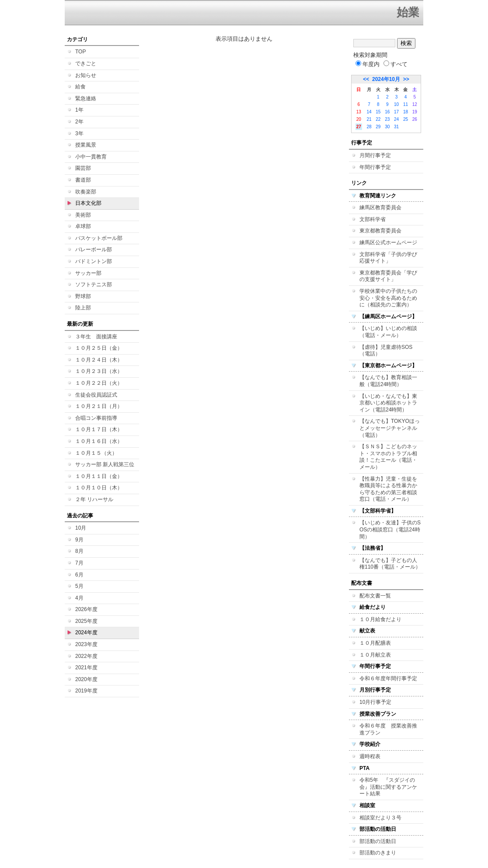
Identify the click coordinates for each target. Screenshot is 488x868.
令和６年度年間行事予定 (388, 678)
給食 (80, 87)
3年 (79, 134)
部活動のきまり (378, 853)
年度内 (368, 64)
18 (406, 112)
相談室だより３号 (380, 818)
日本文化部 (88, 203)
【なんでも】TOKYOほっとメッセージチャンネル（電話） (390, 428)
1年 (79, 110)
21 (369, 119)
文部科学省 (373, 219)
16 (387, 112)
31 (396, 127)
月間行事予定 (375, 155)
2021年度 (86, 668)
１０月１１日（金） (99, 476)
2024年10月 (386, 79)
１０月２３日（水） (99, 371)
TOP (80, 52)
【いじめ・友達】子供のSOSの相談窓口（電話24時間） (390, 529)
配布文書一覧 (375, 596)
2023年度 (86, 644)
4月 (79, 598)
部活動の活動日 (378, 841)
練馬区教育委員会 (380, 207)
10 (396, 104)
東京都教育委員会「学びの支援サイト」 (388, 276)
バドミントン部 (94, 261)
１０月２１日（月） (99, 406)
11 (406, 104)
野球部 (83, 296)
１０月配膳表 (375, 643)
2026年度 (86, 609)
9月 (79, 540)
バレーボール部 (94, 250)
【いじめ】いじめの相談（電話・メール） (388, 332)
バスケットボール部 (99, 238)
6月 (79, 575)
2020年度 (86, 679)
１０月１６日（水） (99, 441)
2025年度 (86, 621)
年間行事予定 (375, 167)
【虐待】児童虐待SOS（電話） (386, 351)
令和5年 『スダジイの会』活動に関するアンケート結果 (388, 787)
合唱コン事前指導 (96, 418)
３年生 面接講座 (96, 337)
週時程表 (370, 756)
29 (378, 127)
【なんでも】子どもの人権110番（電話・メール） (390, 564)
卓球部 (83, 226)
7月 (79, 563)
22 (378, 119)
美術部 (83, 215)
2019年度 (86, 691)
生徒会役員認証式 (96, 395)
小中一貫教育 (91, 157)
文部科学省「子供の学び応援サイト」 (388, 258)
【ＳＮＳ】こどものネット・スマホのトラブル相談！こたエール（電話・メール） (388, 457)
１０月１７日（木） (99, 429)
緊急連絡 (86, 98)
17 (396, 112)
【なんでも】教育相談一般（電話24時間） (388, 381)
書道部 (83, 180)
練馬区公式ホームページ (388, 242)
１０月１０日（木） (99, 488)
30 (387, 127)
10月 (81, 528)
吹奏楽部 (86, 192)
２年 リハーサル (94, 499)
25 (406, 119)
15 (378, 112)
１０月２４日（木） (99, 360)
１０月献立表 (375, 655)
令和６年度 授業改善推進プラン (388, 729)
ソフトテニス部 (94, 285)
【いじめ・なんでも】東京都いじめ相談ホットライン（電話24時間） (388, 403)
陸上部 (83, 308)
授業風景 (86, 145)
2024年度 (86, 633)
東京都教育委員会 (380, 231)
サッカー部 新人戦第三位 (105, 464)
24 (396, 119)
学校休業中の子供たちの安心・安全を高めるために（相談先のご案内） (388, 298)
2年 (79, 122)
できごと (86, 63)
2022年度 (86, 656)
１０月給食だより (380, 619)
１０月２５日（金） (99, 348)
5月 (79, 586)
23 (387, 119)
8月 (79, 551)
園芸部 (83, 168)
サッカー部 (88, 273)
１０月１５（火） (96, 453)
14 (369, 112)
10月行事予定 (375, 702)
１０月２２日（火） (99, 383)
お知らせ (86, 75)
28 (369, 127)
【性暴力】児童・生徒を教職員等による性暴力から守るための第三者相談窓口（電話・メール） (388, 489)
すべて (396, 64)
